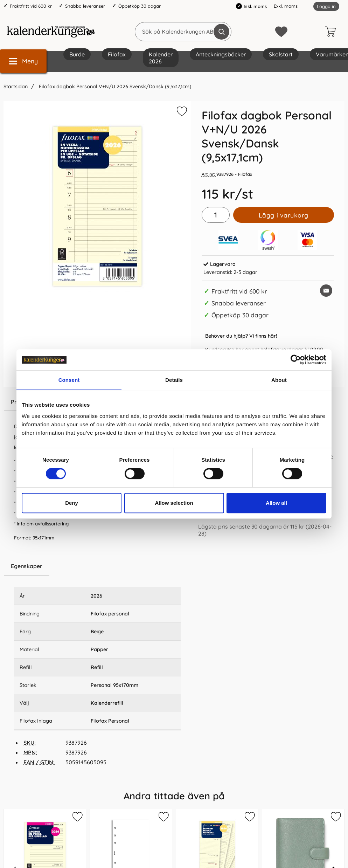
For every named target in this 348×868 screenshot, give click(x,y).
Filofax (117, 54)
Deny (72, 503)
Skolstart (281, 54)
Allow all (276, 503)
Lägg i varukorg (284, 215)
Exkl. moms (286, 6)
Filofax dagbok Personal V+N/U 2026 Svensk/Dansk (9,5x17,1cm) (114, 87)
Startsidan (16, 87)
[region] (97, 566)
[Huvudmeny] (23, 61)
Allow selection (174, 503)
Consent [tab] (69, 380)
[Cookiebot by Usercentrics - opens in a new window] (296, 360)
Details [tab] (174, 380)
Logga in (326, 6)
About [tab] (279, 380)
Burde (77, 54)
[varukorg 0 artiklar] (332, 32)
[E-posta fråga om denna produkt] (326, 291)
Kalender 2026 (161, 58)
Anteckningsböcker (221, 54)
